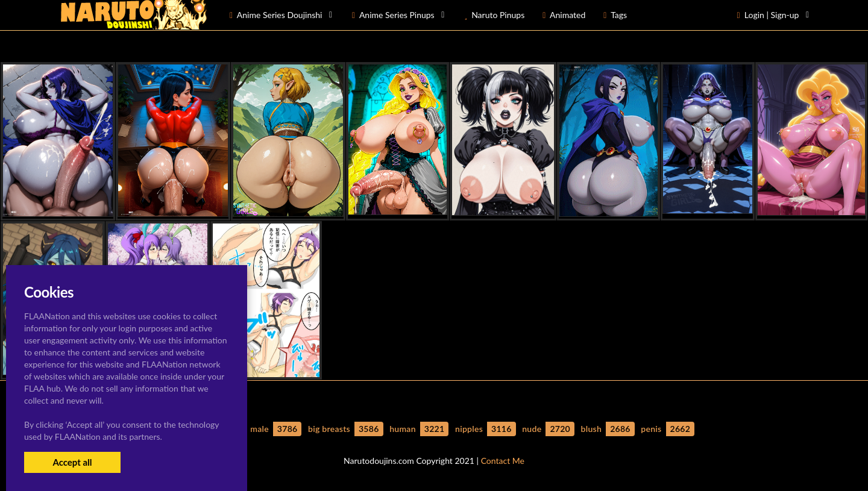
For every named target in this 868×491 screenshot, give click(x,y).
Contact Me (503, 461)
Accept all (72, 462)
